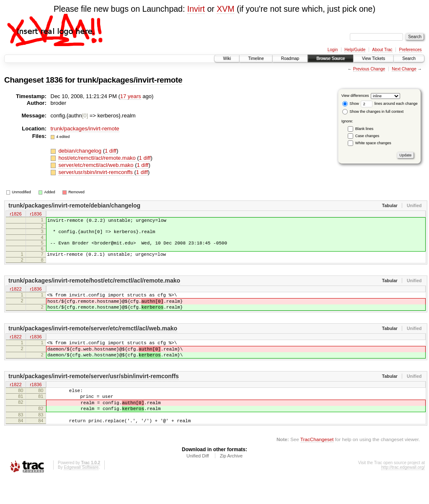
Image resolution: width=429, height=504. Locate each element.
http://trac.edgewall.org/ (403, 492)
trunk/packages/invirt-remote (130, 80)
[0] (85, 116)
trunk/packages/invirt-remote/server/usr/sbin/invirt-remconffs (94, 392)
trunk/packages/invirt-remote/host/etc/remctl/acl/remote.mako (94, 287)
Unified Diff (198, 481)
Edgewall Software (81, 492)
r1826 (16, 214)
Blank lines (364, 129)
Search (409, 58)
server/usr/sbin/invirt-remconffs (96, 172)
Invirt (196, 9)
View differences (355, 96)
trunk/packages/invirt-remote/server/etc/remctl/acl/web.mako (93, 340)
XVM (225, 9)
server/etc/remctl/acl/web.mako (97, 165)
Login (333, 50)
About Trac (382, 50)
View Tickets (373, 58)
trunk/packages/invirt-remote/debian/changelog (74, 205)
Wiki (227, 58)
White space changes (373, 143)
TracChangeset (317, 464)
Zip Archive (231, 481)
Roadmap (290, 58)
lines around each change (389, 104)
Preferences (411, 50)
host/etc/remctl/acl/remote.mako (98, 158)
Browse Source (331, 58)
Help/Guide (355, 50)
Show (351, 104)
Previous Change (369, 69)
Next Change (404, 69)
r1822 (16, 296)
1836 (54, 80)
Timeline (256, 58)
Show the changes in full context (373, 112)
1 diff (111, 151)
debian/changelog (80, 151)
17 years (131, 96)
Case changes (367, 136)
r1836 (36, 214)
